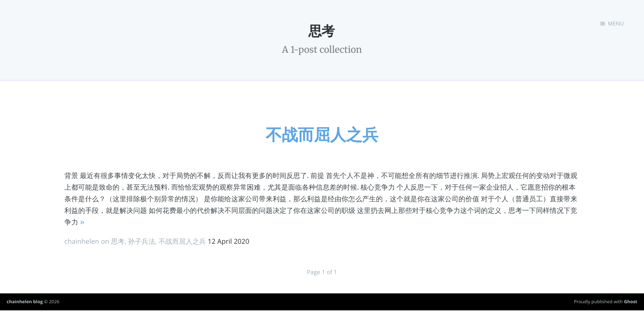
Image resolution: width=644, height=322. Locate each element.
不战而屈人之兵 (322, 134)
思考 (118, 241)
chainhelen (82, 241)
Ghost (631, 301)
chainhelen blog (25, 301)
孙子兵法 (141, 241)
